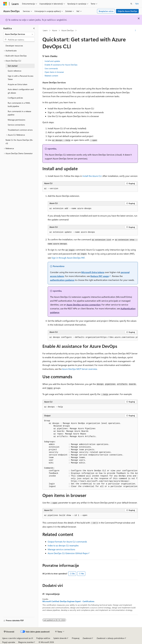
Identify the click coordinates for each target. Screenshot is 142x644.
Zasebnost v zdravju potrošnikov (110, 638)
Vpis (137, 4)
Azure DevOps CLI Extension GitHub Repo (68, 553)
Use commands (51, 68)
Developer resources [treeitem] (14, 46)
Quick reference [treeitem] (14, 71)
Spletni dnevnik (60, 638)
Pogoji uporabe (9, 642)
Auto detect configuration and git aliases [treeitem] (21, 91)
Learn (45, 30)
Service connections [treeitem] (16, 125)
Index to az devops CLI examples (63, 545)
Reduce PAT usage (100, 276)
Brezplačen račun (106, 11)
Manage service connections (61, 549)
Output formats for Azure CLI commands (67, 542)
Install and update (52, 61)
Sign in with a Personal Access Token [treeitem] (21, 78)
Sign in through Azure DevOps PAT (68, 258)
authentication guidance (62, 280)
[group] (93, 337)
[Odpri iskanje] (131, 4)
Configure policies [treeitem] (15, 98)
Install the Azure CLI (92, 176)
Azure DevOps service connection (84, 305)
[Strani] (34, 28)
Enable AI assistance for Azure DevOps (61, 65)
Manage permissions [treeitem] (17, 120)
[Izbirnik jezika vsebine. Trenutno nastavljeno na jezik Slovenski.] (9, 632)
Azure (55, 30)
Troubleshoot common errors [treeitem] (20, 130)
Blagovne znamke (26, 642)
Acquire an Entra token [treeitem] (18, 84)
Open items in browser (54, 72)
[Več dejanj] (135, 31)
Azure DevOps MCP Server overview (80, 369)
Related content (51, 76)
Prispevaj (76, 638)
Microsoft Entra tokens (93, 272)
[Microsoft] (5, 4)
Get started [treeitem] (13, 66)
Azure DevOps (68, 30)
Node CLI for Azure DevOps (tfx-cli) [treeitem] (19, 142)
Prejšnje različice (43, 638)
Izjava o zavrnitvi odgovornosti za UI (18, 638)
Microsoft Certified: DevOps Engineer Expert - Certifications (68, 601)
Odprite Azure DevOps (127, 11)
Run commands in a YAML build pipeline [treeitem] (19, 105)
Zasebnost (87, 638)
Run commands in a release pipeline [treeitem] (19, 113)
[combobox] (19, 34)
